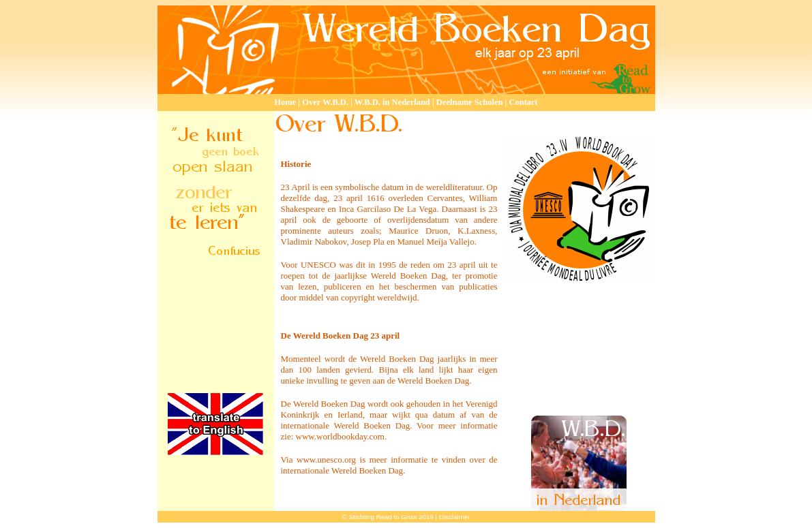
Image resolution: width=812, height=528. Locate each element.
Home (285, 102)
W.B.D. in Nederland (392, 102)
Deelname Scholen (470, 102)
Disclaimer (454, 517)
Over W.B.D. (325, 102)
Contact (523, 102)
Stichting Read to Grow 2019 (391, 517)
